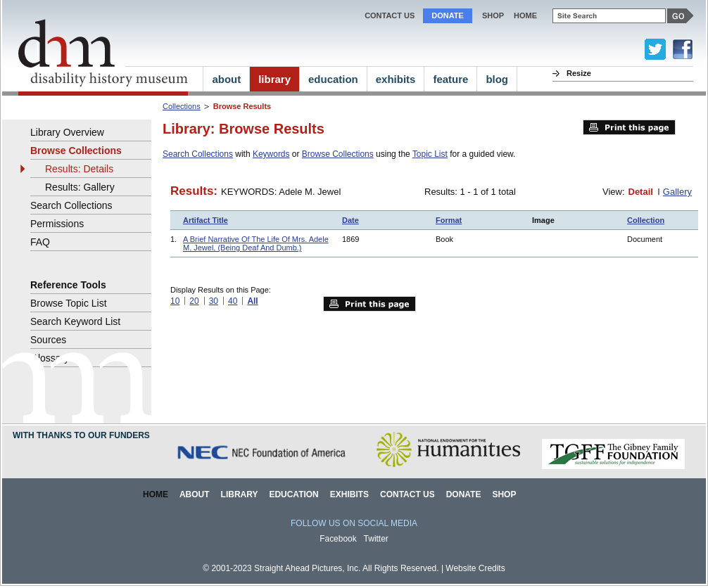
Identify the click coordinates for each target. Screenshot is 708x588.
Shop (493, 15)
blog (497, 79)
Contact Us (390, 15)
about (226, 79)
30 (214, 301)
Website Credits (475, 568)
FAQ (40, 242)
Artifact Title (206, 220)
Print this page (629, 127)
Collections (182, 106)
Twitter (376, 539)
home (525, 15)
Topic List (430, 154)
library (274, 79)
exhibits (396, 79)
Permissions (57, 224)
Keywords (271, 154)
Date (350, 220)
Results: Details (79, 169)
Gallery (677, 192)
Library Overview (67, 132)
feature (450, 79)
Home (156, 494)
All (252, 301)
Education (293, 494)
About (195, 494)
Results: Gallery (80, 187)
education (333, 79)
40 (233, 301)
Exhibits (349, 494)
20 (194, 301)
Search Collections (198, 154)
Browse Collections (338, 154)
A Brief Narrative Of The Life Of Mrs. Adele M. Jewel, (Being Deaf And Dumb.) (256, 243)
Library (240, 494)
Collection (646, 220)
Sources (48, 340)
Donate (448, 15)
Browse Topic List (69, 303)
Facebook (338, 539)
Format (449, 220)
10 (175, 301)
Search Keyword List (75, 321)
